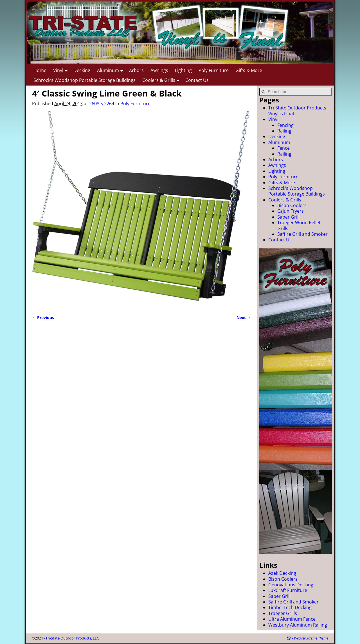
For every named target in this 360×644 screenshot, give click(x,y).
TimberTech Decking (290, 607)
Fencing (285, 125)
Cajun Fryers (291, 211)
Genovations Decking (291, 585)
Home (40, 70)
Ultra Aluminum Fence (292, 619)
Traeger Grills (283, 613)
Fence (283, 148)
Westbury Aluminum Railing (298, 625)
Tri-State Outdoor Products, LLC (72, 638)
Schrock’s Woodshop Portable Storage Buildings (85, 80)
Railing (284, 131)
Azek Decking (282, 573)
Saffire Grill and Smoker (302, 234)
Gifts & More (249, 70)
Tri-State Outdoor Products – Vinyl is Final (299, 111)
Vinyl (62, 70)
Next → (244, 317)
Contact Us (197, 80)
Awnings (159, 70)
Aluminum (111, 70)
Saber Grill (288, 217)
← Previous (43, 317)
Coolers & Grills (162, 80)
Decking (82, 70)
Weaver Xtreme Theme (311, 638)
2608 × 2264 (102, 104)
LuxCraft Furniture (288, 590)
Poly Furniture (214, 70)
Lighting (183, 70)
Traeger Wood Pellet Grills (299, 225)
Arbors (136, 70)
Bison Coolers (292, 205)
